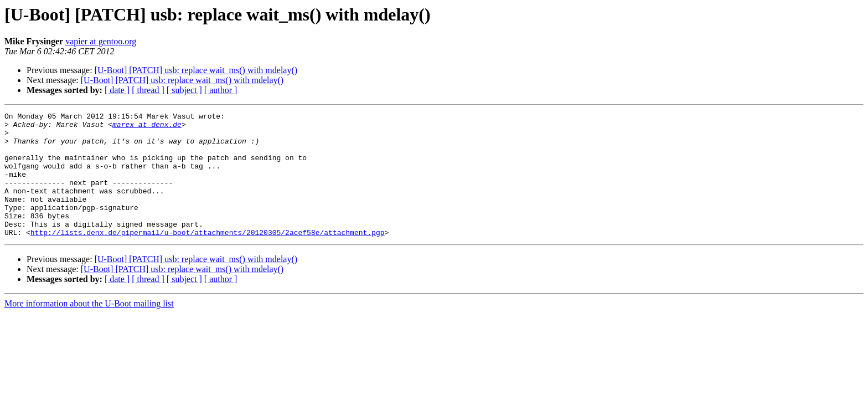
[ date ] (117, 90)
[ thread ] (148, 90)
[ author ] (221, 90)
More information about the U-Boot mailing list (89, 328)
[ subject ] (184, 90)
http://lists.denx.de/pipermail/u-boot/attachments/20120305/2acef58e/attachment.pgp (208, 257)
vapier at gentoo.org (101, 41)
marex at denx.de (147, 127)
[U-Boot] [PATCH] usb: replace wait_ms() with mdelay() (196, 70)
